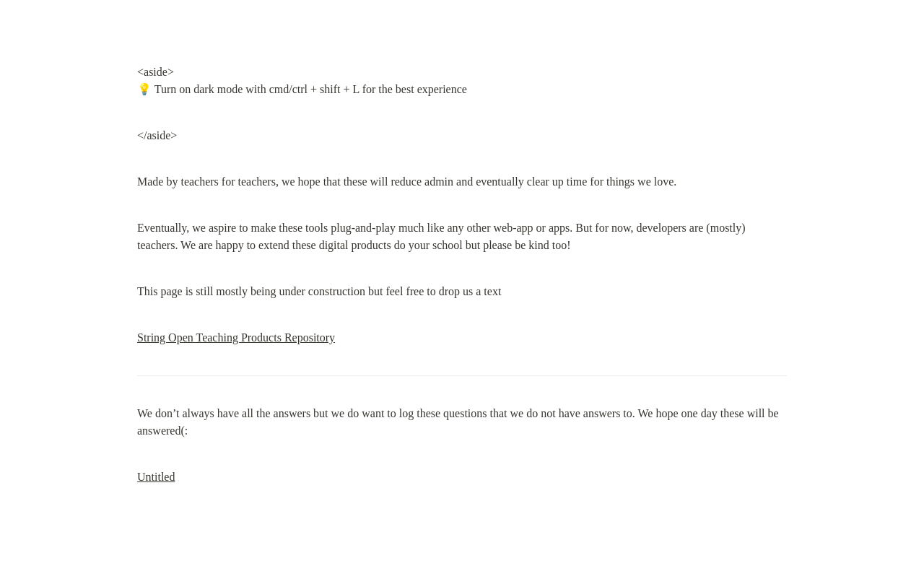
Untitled (156, 477)
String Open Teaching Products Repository (236, 337)
